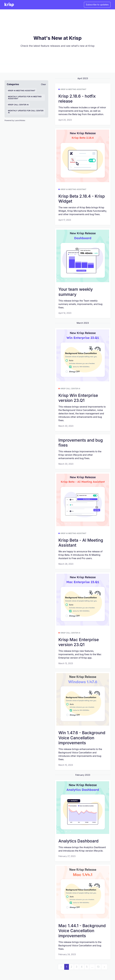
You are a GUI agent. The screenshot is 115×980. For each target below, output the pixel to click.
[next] (104, 967)
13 (98, 967)
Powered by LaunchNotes (15, 120)
